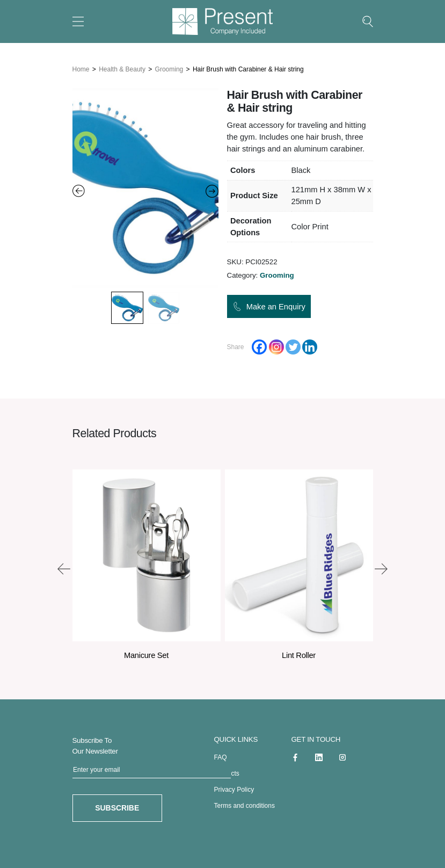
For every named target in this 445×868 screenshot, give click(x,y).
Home (81, 67)
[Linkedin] (310, 345)
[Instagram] (276, 345)
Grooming (169, 67)
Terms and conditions (245, 803)
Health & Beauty (122, 67)
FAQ (221, 755)
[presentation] (64, 566)
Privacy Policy (234, 787)
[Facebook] (259, 345)
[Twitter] (293, 345)
